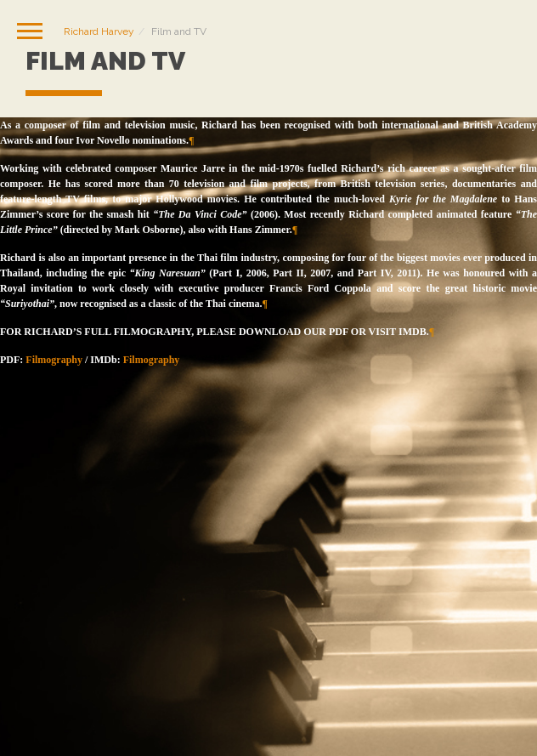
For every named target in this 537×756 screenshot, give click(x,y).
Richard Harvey (99, 31)
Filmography (54, 360)
